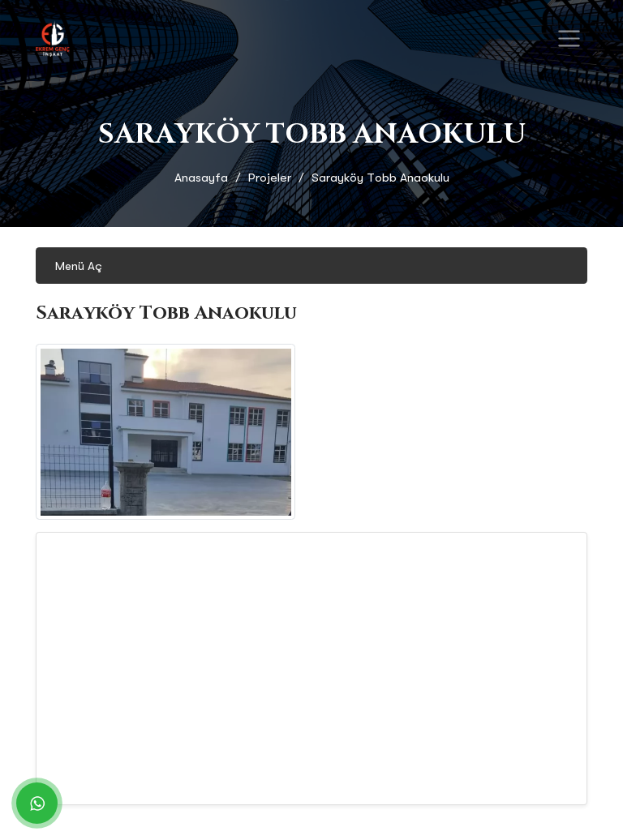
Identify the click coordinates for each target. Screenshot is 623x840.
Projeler (270, 178)
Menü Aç (79, 266)
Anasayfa (201, 178)
